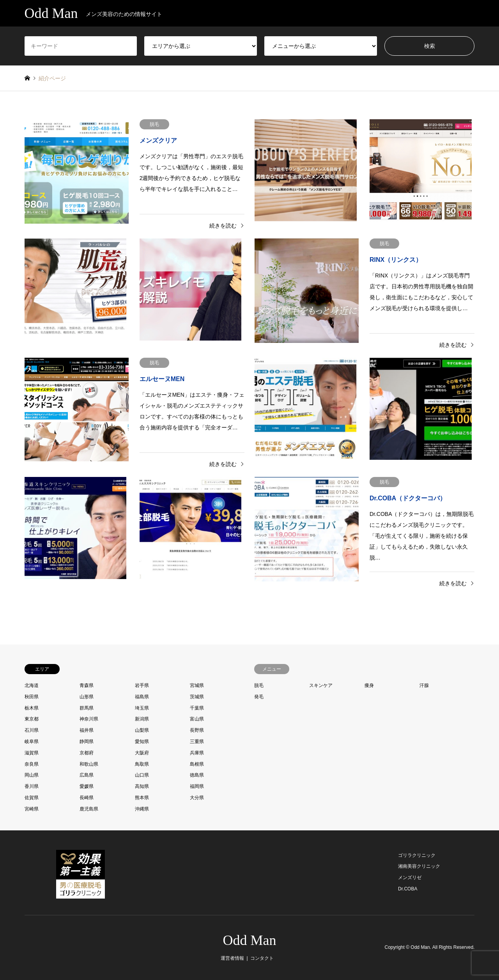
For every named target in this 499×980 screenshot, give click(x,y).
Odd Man (250, 940)
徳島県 (197, 775)
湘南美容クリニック (419, 866)
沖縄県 (142, 809)
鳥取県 (142, 764)
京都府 (87, 753)
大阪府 (142, 753)
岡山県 (32, 775)
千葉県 (197, 708)
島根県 (197, 764)
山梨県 (142, 730)
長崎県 (87, 798)
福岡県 (197, 786)
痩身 (369, 685)
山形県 (87, 697)
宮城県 (197, 685)
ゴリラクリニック (417, 855)
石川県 (32, 730)
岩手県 (142, 685)
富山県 (197, 719)
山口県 (142, 775)
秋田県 (32, 697)
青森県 (87, 685)
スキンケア (321, 685)
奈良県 (32, 764)
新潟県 (142, 719)
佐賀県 (32, 798)
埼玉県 (142, 708)
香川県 (32, 786)
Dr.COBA (408, 889)
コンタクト (262, 958)
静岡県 (87, 742)
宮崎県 (32, 809)
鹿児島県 (89, 809)
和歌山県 (89, 764)
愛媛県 (87, 786)
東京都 (32, 719)
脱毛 (259, 685)
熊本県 (142, 798)
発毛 (259, 697)
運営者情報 (232, 958)
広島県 (87, 775)
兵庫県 (197, 753)
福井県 (87, 730)
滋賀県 (32, 753)
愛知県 (142, 742)
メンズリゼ (410, 878)
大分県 (197, 798)
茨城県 (197, 697)
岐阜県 (32, 742)
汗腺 (424, 685)
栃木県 (32, 708)
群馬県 (87, 708)
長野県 (197, 730)
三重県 (197, 742)
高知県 (142, 786)
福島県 (142, 697)
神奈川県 (89, 719)
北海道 (32, 685)
